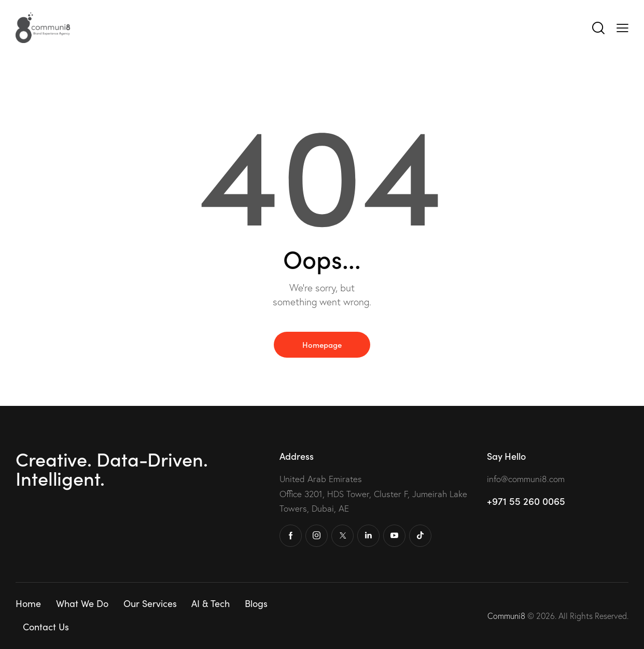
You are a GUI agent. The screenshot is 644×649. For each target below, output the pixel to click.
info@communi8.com (526, 479)
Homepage (322, 344)
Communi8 (507, 616)
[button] (622, 27)
